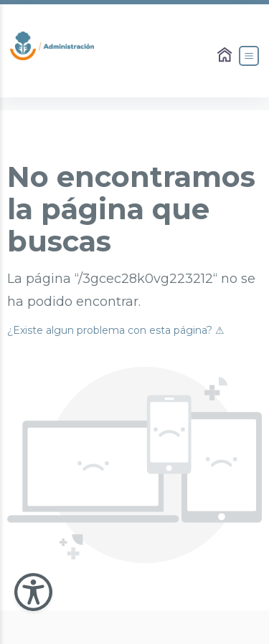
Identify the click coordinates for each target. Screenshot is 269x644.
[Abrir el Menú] (249, 56)
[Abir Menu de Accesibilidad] (33, 592)
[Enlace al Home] (226, 56)
